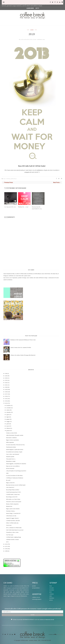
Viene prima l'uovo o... (11, 459)
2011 (6, 546)
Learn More (30, 8)
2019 (6, 390)
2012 (6, 544)
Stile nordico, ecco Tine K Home (13, 499)
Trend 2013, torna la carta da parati (14, 502)
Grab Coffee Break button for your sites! (15, 530)
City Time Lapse (10, 535)
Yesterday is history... (11, 511)
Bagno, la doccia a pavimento (12, 440)
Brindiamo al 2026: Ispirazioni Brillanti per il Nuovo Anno (23, 340)
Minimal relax (9, 506)
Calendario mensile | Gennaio (12, 540)
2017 (6, 394)
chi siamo (52, 588)
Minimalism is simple (11, 461)
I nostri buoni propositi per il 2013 (13, 492)
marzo (8, 426)
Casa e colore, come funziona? (13, 454)
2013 (6, 403)
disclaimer (52, 598)
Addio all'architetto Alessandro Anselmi (15, 435)
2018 (6, 392)
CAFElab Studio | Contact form (13, 494)
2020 (6, 387)
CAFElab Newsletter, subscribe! (13, 521)
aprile (8, 424)
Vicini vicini (9, 525)
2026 (6, 374)
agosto (8, 415)
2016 (6, 396)
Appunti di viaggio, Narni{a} (12, 518)
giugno (8, 419)
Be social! (8, 480)
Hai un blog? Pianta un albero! (13, 490)
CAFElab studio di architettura (26, 274)
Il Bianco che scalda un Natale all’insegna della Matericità (23, 355)
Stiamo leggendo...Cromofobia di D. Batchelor (16, 464)
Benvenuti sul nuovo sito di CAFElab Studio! (16, 485)
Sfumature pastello (10, 457)
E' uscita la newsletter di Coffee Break (14, 476)
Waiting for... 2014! (23, 207)
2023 (6, 380)
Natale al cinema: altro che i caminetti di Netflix (21, 348)
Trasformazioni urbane (11, 447)
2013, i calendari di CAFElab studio (14, 528)
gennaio (8, 431)
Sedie (7, 473)
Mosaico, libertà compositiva (12, 504)
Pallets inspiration (10, 442)
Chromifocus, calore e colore (12, 532)
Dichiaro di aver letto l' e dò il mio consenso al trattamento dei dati (34, 620)
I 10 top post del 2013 (10, 207)
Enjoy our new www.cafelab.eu (13, 466)
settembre (9, 412)
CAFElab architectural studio (28, 39)
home (51, 586)
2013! (7, 542)
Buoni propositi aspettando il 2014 (37, 208)
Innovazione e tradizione (11, 438)
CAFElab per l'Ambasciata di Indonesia (15, 478)
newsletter (52, 590)
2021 (6, 385)
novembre (9, 408)
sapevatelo (14, 179)
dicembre (8, 406)
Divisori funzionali (10, 468)
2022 (6, 383)
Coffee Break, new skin (11, 516)
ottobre (8, 410)
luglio (8, 417)
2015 (6, 399)
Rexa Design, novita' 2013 (12, 497)
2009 (6, 551)
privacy (51, 600)
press (51, 592)
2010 (6, 549)
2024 (6, 378)
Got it (37, 8)
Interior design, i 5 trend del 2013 (13, 513)
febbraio (8, 428)
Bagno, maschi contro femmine (13, 509)
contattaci (52, 594)
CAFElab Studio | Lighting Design (13, 537)
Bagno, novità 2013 (10, 483)
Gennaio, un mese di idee (12, 433)
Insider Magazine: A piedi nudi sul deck (15, 450)
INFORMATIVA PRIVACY (29, 620)
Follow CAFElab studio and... (12, 523)
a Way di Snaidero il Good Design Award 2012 (16, 471)
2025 (6, 376)
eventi (32, 30)
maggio (8, 422)
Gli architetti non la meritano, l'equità (14, 452)
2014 (6, 401)
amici (51, 596)
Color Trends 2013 (10, 487)
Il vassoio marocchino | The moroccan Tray (15, 445)
